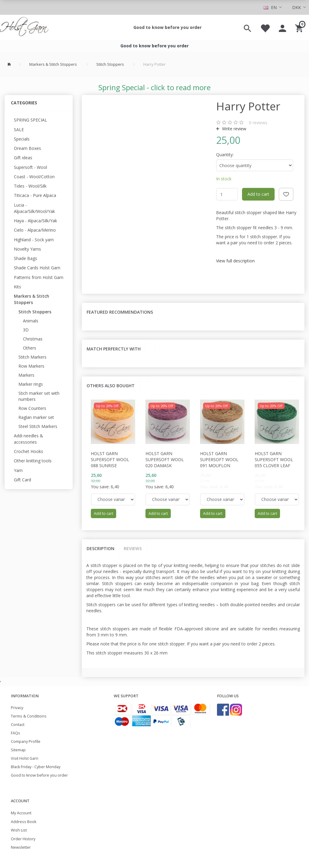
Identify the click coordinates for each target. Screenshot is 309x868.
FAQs (16, 733)
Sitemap (18, 750)
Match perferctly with (114, 349)
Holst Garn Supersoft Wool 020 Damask (165, 459)
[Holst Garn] (24, 27)
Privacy (17, 708)
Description (100, 548)
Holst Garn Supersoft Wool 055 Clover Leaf (274, 459)
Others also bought (111, 386)
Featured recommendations (120, 312)
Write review (234, 129)
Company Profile (26, 741)
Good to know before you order (167, 27)
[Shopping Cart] (300, 27)
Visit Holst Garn (25, 758)
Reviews (133, 548)
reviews (258, 123)
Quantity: (225, 155)
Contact (18, 725)
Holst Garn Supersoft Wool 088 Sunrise (110, 459)
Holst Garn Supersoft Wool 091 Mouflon (219, 459)
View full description (235, 261)
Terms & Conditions (29, 716)
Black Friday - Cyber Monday (36, 767)
